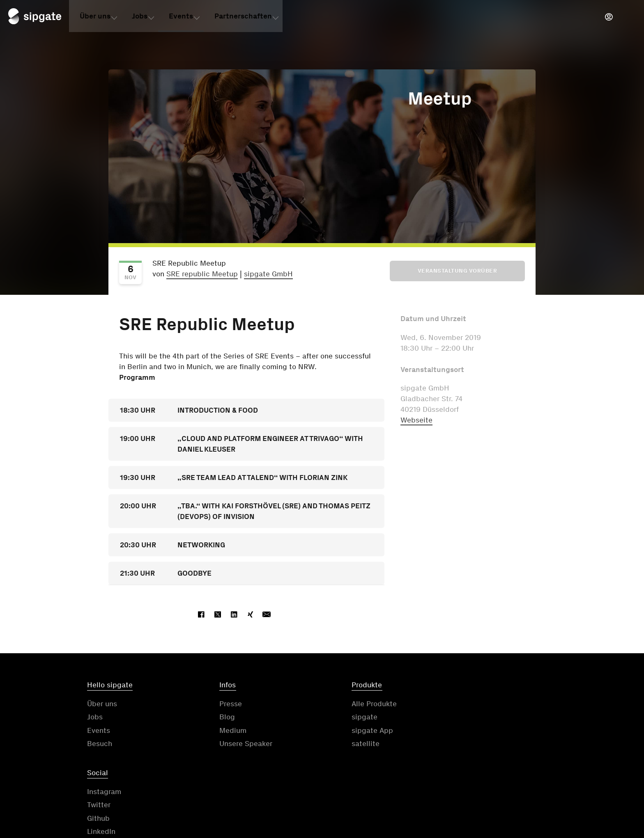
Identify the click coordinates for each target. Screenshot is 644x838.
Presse (219, 704)
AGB (341, 787)
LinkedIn (462, 744)
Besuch (100, 744)
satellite (341, 744)
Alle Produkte (350, 704)
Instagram (465, 704)
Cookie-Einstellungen (576, 787)
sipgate (340, 718)
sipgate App (348, 731)
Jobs (140, 18)
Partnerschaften (243, 18)
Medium (221, 731)
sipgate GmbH (268, 274)
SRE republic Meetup (202, 274)
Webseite (416, 420)
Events (181, 18)
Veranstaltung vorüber (458, 271)
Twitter (459, 718)
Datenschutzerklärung (412, 787)
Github (459, 731)
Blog (215, 718)
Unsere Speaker (234, 744)
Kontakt (294, 787)
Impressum (494, 787)
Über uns (95, 18)
